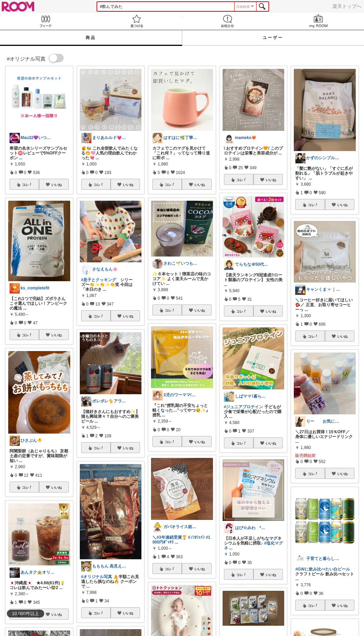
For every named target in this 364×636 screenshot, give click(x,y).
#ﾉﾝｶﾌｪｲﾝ (196, 537)
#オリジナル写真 (97, 577)
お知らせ (228, 21)
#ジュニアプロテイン (244, 407)
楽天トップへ (347, 6)
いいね (57, 185)
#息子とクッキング (99, 280)
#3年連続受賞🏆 (172, 537)
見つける (137, 21)
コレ (27, 185)
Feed (46, 21)
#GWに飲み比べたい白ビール (322, 569)
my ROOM (318, 21)
